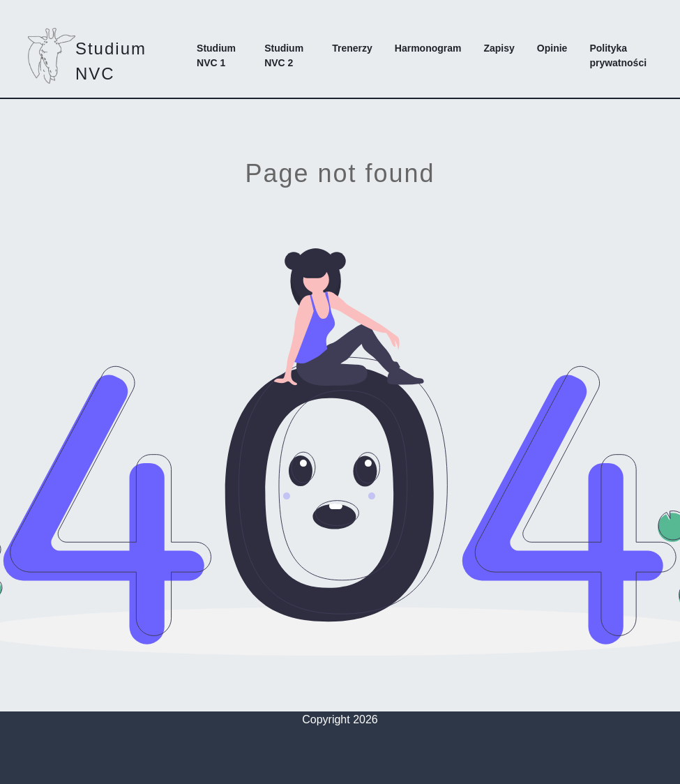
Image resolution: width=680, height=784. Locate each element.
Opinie (552, 48)
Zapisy (499, 48)
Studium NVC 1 (216, 55)
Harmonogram (428, 48)
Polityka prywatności (618, 55)
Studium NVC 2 (284, 55)
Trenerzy (352, 48)
